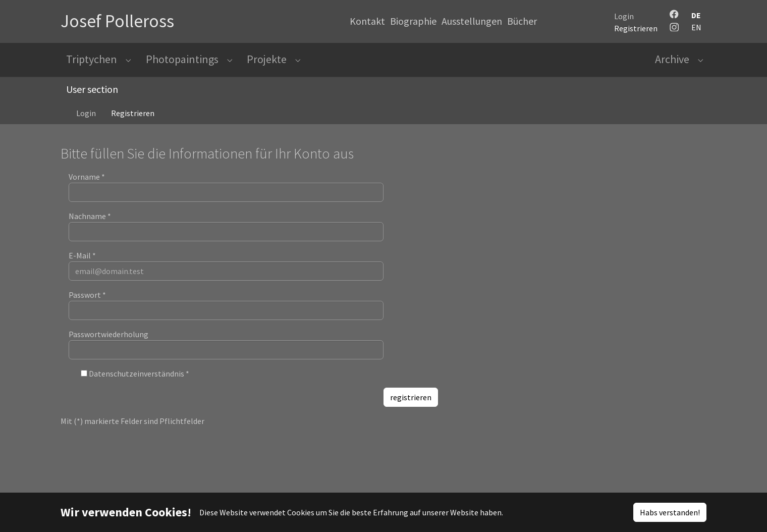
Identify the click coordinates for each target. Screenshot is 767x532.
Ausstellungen (472, 21)
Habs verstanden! (670, 512)
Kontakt (367, 21)
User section (92, 97)
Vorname (87, 185)
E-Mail (82, 263)
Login (624, 16)
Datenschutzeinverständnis (139, 382)
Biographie (413, 21)
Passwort (87, 303)
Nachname (90, 224)
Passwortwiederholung (108, 342)
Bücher (522, 21)
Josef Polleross (117, 21)
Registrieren (636, 28)
